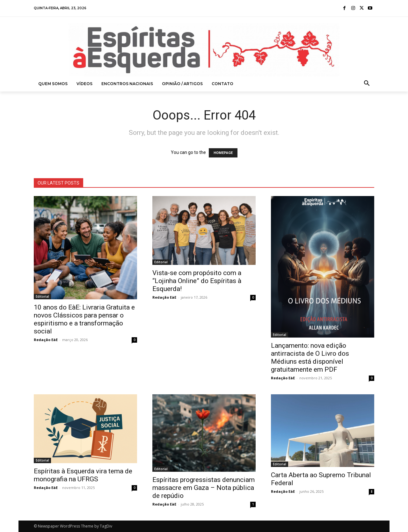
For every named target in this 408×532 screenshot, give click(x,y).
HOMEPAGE (223, 153)
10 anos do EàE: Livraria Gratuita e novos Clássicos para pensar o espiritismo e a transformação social (84, 319)
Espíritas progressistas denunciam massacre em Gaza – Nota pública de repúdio (204, 488)
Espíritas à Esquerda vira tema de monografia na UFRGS (83, 475)
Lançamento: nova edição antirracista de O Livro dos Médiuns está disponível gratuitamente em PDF (310, 357)
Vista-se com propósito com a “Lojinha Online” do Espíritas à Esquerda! (197, 281)
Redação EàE (46, 340)
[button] (367, 84)
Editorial (42, 296)
